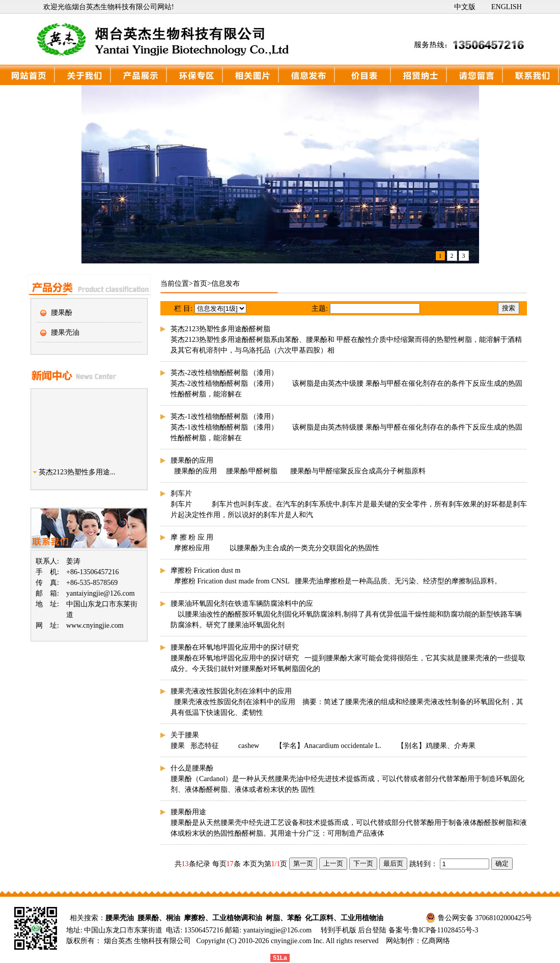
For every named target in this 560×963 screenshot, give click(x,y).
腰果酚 (62, 313)
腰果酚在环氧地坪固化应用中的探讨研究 (235, 647)
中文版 (465, 7)
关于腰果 (185, 735)
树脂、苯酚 (284, 918)
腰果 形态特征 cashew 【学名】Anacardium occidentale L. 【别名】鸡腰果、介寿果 (323, 746)
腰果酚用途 (188, 812)
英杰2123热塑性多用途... (77, 476)
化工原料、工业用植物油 (344, 918)
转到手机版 (339, 930)
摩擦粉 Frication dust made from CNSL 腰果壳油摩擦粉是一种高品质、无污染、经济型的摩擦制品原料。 (336, 581)
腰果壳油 (65, 332)
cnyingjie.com (291, 941)
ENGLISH (507, 7)
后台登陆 (373, 930)
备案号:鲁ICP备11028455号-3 (433, 930)
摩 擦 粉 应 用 (192, 537)
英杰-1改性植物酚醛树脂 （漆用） (224, 417)
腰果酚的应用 (192, 460)
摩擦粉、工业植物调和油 (223, 918)
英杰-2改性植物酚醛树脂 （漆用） (224, 373)
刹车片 (181, 493)
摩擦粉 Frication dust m (205, 570)
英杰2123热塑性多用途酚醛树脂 (220, 329)
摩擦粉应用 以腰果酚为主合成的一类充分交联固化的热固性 (275, 548)
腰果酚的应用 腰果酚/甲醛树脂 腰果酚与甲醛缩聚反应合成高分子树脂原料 (298, 471)
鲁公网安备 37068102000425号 (485, 918)
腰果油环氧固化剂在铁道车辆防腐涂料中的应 (242, 604)
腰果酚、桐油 (159, 918)
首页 (200, 284)
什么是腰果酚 (192, 768)
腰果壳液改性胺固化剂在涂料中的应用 (231, 691)
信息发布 (226, 284)
